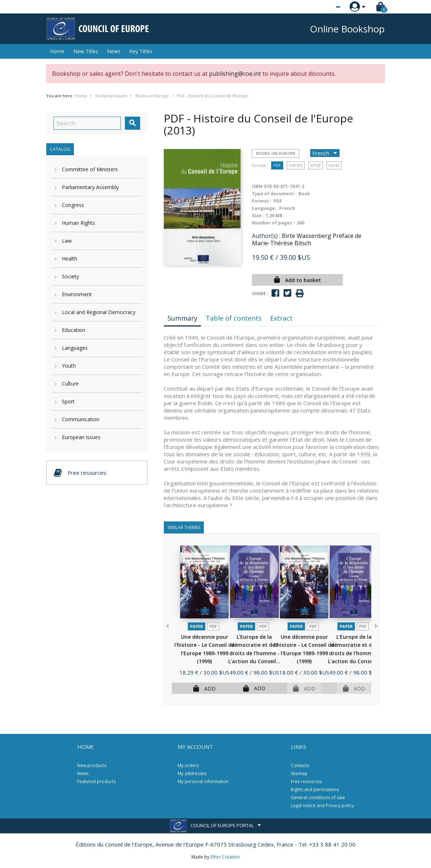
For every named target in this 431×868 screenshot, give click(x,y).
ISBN (257, 186)
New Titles (86, 51)
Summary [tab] (182, 318)
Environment (77, 294)
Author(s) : (266, 236)
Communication (81, 419)
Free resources (306, 781)
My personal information (203, 781)
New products (92, 765)
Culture (70, 384)
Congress (73, 205)
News (114, 51)
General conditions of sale (318, 797)
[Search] (87, 123)
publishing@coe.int (235, 74)
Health (70, 259)
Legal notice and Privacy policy (322, 806)
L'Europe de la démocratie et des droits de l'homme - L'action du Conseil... (254, 653)
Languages (75, 348)
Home (57, 51)
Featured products (96, 781)
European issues (81, 437)
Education (74, 330)
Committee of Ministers (90, 169)
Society (70, 276)
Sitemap (299, 773)
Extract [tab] (281, 318)
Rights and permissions (315, 789)
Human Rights (78, 223)
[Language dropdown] (325, 7)
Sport (68, 401)
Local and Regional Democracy (99, 312)
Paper (197, 626)
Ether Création (225, 857)
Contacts (300, 765)
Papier (296, 165)
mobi (334, 165)
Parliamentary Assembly (90, 187)
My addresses (192, 773)
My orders (188, 765)
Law (67, 241)
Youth (69, 366)
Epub (316, 165)
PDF (277, 165)
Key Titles (141, 51)
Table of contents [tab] (234, 318)
